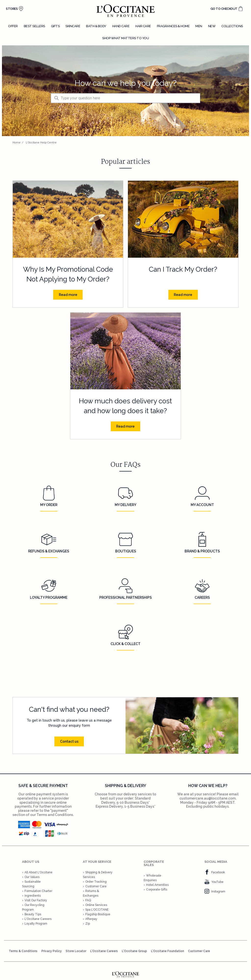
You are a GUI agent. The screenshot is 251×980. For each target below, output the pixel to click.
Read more (68, 295)
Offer (13, 26)
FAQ (88, 900)
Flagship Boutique (98, 914)
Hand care (121, 26)
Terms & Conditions (23, 951)
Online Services (96, 905)
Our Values (32, 877)
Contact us (69, 741)
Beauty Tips (33, 914)
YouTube (214, 882)
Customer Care (96, 886)
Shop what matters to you (125, 38)
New (212, 26)
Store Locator (76, 951)
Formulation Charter (38, 891)
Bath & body (96, 26)
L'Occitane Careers (38, 919)
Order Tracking (96, 882)
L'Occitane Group (134, 951)
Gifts (55, 26)
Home (17, 143)
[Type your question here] (125, 98)
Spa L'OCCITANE (97, 910)
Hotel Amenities (157, 885)
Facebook (215, 872)
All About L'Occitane (38, 872)
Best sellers (34, 26)
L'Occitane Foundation (168, 951)
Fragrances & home (173, 26)
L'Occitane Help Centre (41, 143)
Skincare (73, 26)
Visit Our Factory (36, 900)
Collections (232, 26)
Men (199, 26)
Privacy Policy (52, 951)
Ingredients (33, 896)
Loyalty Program (36, 924)
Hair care (143, 26)
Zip (88, 924)
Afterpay (91, 919)
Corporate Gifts (157, 890)
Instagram (215, 891)
